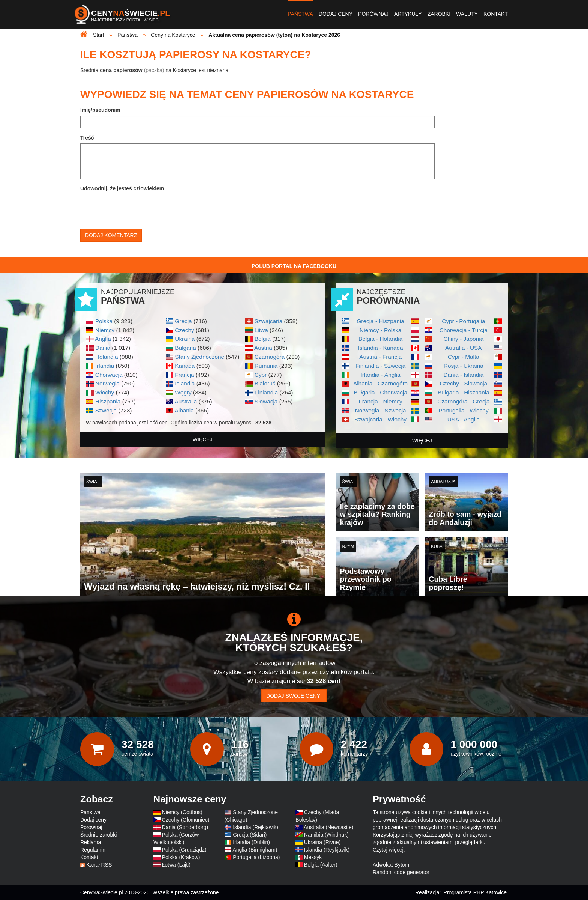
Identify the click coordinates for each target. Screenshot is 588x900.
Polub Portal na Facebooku (294, 266)
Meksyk (313, 857)
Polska (104, 321)
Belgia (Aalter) (321, 865)
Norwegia (107, 383)
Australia (186, 401)
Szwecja (106, 410)
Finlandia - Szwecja (380, 366)
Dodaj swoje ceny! (294, 696)
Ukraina (185, 339)
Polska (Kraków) (181, 857)
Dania (103, 348)
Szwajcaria (268, 321)
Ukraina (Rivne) (322, 842)
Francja (184, 375)
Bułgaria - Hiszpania (463, 392)
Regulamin (93, 850)
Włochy (105, 392)
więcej (203, 439)
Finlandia (266, 392)
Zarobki (439, 14)
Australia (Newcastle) (328, 827)
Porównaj (373, 14)
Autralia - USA (463, 348)
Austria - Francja (380, 357)
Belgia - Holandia (380, 339)
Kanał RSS (99, 865)
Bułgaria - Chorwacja (380, 392)
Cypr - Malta (463, 357)
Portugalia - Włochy (463, 410)
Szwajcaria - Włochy (380, 419)
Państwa (300, 14)
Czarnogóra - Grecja (463, 401)
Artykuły (408, 14)
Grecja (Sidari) (250, 835)
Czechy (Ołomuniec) (186, 820)
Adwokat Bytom (391, 865)
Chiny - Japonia (463, 339)
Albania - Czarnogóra (380, 383)
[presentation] (137, 209)
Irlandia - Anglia (381, 375)
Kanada (185, 366)
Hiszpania (108, 401)
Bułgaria (185, 348)
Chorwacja (109, 375)
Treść (87, 138)
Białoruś (265, 383)
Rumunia (266, 366)
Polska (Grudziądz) (184, 850)
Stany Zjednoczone (199, 357)
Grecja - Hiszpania (380, 321)
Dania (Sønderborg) (185, 827)
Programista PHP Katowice (475, 892)
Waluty (467, 14)
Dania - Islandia (463, 375)
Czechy (184, 330)
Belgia (263, 339)
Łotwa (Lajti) (176, 865)
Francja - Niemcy (380, 401)
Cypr (261, 375)
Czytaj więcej (388, 850)
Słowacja (266, 401)
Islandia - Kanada (381, 348)
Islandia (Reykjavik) (327, 850)
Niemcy (105, 330)
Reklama (91, 842)
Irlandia (105, 366)
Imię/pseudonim (100, 110)
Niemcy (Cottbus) (182, 812)
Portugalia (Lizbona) (256, 857)
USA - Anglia (463, 419)
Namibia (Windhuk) (326, 835)
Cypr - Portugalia (463, 321)
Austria (263, 348)
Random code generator (401, 872)
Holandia (107, 357)
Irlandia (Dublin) (251, 842)
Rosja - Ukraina (463, 366)
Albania (184, 410)
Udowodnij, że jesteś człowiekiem (122, 188)
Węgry (183, 392)
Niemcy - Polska (380, 330)
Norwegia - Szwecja (381, 410)
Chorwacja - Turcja (463, 330)
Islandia (185, 383)
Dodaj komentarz (111, 235)
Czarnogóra (270, 357)
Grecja (183, 321)
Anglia (103, 339)
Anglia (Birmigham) (255, 850)
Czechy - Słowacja (464, 383)
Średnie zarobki (98, 835)
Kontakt (496, 14)
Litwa (261, 330)
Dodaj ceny (336, 14)
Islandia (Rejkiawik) (256, 827)
